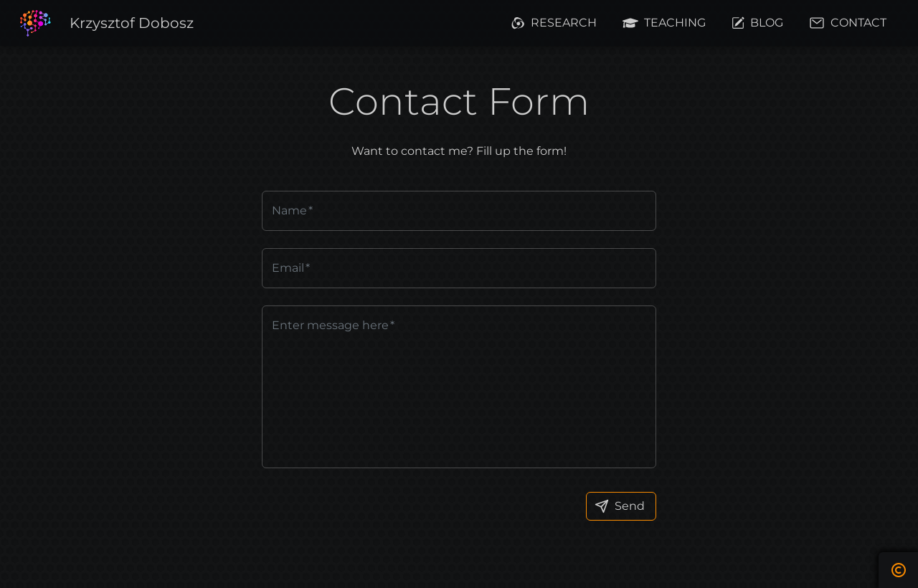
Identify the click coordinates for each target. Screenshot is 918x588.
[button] (132, 23)
